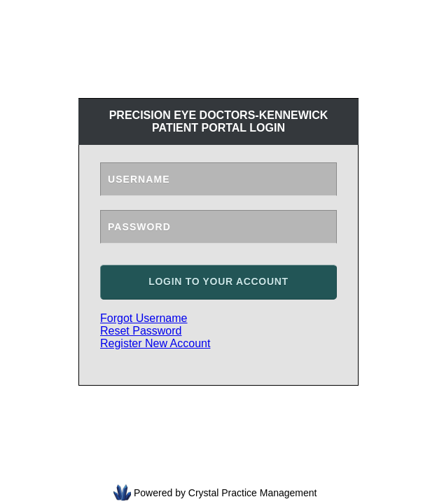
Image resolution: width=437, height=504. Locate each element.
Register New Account (155, 343)
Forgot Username (144, 318)
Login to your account (218, 281)
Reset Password (141, 331)
